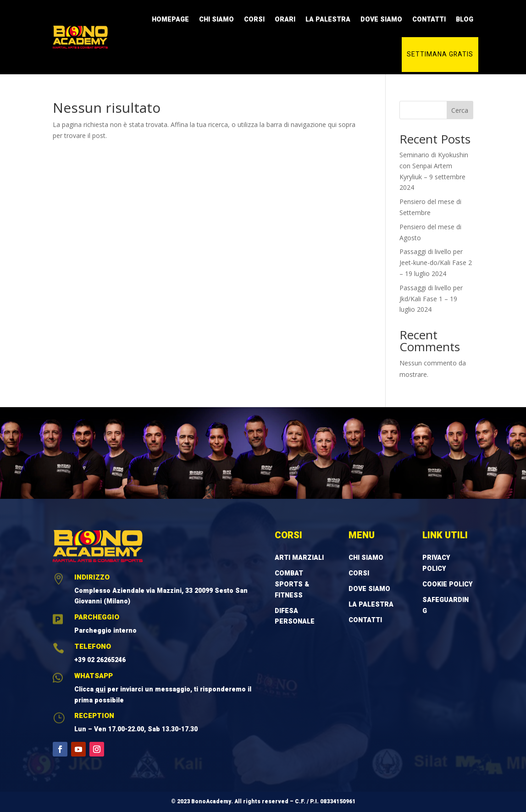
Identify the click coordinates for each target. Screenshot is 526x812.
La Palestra (328, 19)
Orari (285, 19)
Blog (465, 19)
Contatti (429, 19)
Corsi (254, 19)
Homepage (170, 19)
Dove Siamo (381, 19)
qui (100, 689)
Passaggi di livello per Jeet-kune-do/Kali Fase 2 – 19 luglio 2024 (436, 262)
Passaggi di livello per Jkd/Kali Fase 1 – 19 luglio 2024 (431, 299)
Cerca (460, 110)
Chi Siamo (216, 19)
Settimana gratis (440, 54)
